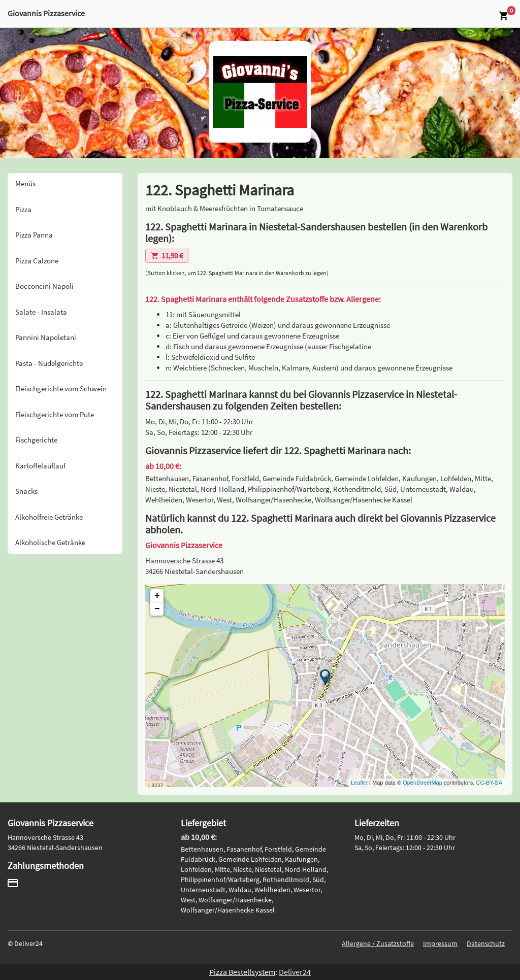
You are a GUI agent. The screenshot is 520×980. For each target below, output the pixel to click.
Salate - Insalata (41, 312)
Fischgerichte (36, 440)
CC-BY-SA (489, 783)
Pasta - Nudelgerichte (49, 363)
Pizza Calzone (37, 261)
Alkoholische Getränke (50, 542)
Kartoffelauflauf (40, 466)
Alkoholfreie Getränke (49, 517)
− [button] (157, 609)
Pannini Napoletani (46, 337)
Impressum (440, 943)
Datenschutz (486, 943)
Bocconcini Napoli (44, 286)
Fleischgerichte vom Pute (55, 414)
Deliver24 (295, 972)
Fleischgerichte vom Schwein (61, 388)
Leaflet (359, 783)
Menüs (25, 183)
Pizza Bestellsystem (242, 972)
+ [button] (157, 596)
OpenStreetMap (422, 783)
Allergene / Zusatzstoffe (378, 943)
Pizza (23, 209)
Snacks (26, 491)
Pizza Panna (34, 235)
